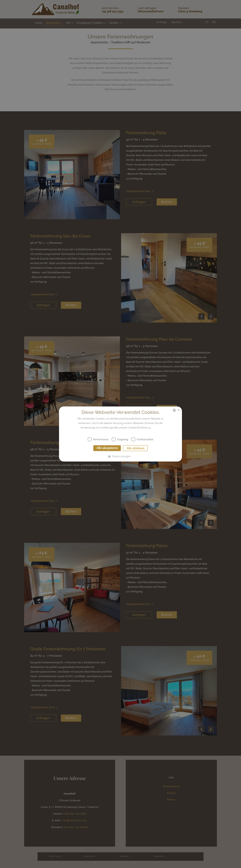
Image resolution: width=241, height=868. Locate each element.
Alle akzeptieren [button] (107, 448)
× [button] (179, 410)
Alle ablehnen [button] (135, 448)
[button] (121, 456)
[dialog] (120, 434)
